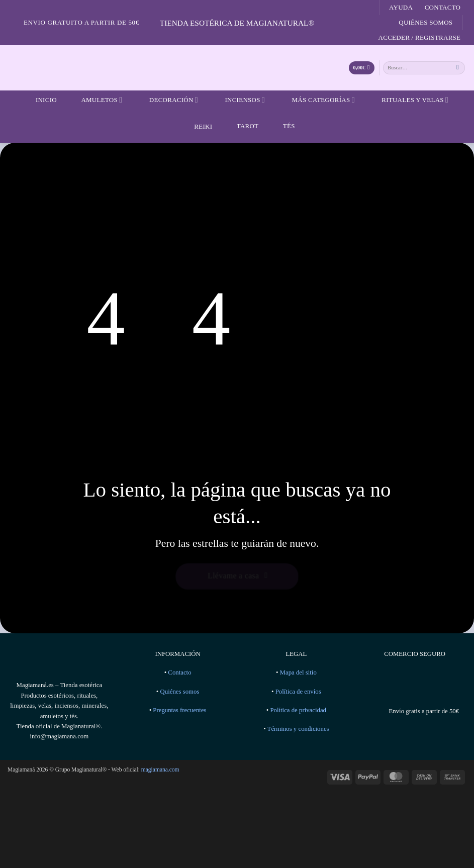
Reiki (196, 126)
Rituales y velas (409, 100)
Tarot (242, 126)
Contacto (443, 7)
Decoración (167, 100)
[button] (419, 38)
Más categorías (317, 100)
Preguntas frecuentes (179, 710)
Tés (283, 126)
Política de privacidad (298, 710)
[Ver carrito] (362, 68)
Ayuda (401, 7)
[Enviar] (458, 68)
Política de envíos (298, 692)
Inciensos (239, 100)
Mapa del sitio (298, 672)
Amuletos (95, 100)
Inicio (40, 100)
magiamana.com (160, 769)
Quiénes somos (425, 22)
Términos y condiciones (298, 729)
